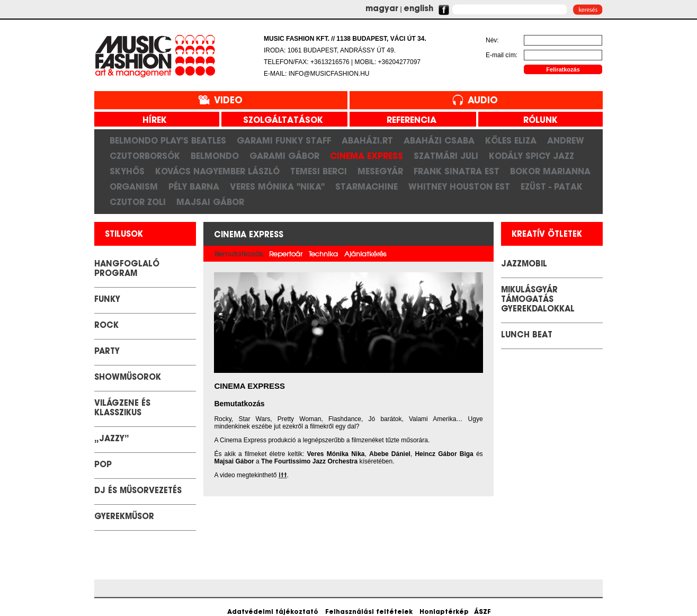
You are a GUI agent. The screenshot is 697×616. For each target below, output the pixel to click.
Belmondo (215, 156)
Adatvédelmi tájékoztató (273, 612)
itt (283, 476)
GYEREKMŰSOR (124, 517)
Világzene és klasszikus (122, 409)
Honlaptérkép (444, 612)
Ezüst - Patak (552, 186)
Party (107, 352)
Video (228, 101)
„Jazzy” (112, 439)
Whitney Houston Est (459, 186)
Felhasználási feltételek (369, 612)
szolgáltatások (279, 121)
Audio (483, 101)
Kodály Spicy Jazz (531, 156)
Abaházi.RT (367, 140)
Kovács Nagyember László (217, 171)
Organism (134, 186)
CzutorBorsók (145, 156)
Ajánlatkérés (365, 255)
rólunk (537, 121)
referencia (408, 121)
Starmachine (367, 186)
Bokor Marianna (550, 171)
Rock (106, 326)
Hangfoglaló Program (127, 269)
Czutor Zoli (138, 202)
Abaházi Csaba (439, 140)
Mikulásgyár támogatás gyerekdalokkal (538, 300)
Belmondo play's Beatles (168, 140)
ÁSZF (482, 612)
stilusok (124, 235)
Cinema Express (367, 156)
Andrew (566, 140)
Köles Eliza (511, 140)
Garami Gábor (284, 156)
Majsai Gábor (210, 202)
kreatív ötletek (547, 235)
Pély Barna (194, 186)
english (418, 9)
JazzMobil (524, 265)
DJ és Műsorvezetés (138, 491)
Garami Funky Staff (284, 140)
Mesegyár (380, 171)
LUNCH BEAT (527, 336)
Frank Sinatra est (457, 171)
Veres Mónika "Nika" (277, 186)
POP (103, 465)
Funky (107, 300)
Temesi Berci (319, 171)
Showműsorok (128, 378)
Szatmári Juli (446, 156)
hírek (151, 121)
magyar (382, 9)
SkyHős (127, 171)
